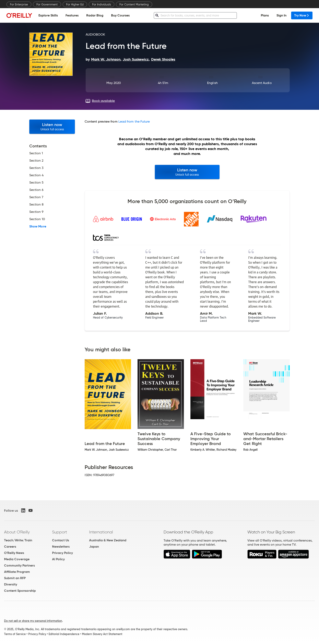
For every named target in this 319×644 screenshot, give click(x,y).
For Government (47, 4)
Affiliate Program (17, 572)
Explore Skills (48, 15)
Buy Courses (120, 15)
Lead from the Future (134, 121)
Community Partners (19, 565)
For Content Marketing (134, 4)
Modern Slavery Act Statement (102, 634)
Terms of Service (15, 634)
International (101, 532)
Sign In (281, 15)
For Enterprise (19, 4)
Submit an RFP (15, 578)
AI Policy (58, 559)
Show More (38, 226)
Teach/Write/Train (18, 540)
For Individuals (102, 4)
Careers (10, 547)
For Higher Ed (75, 4)
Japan (94, 547)
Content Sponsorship (20, 591)
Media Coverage (17, 559)
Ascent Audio (262, 83)
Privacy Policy (62, 553)
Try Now (302, 15)
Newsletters (61, 547)
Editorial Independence (64, 634)
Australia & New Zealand (108, 540)
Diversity (11, 584)
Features (72, 15)
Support (60, 532)
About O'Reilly (17, 532)
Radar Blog (95, 15)
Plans (265, 15)
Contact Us (61, 540)
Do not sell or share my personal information (33, 621)
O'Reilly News (14, 553)
